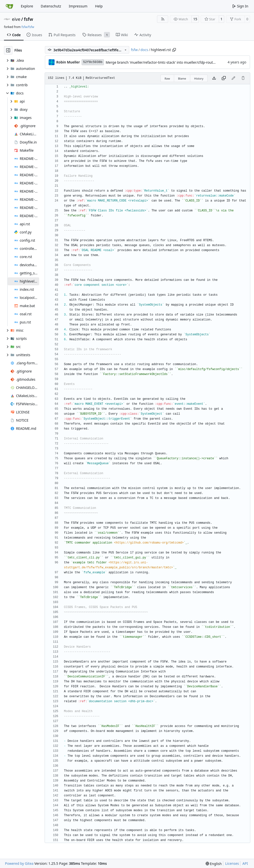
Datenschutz (51, 6)
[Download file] (214, 78)
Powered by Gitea (19, 863)
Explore (27, 6)
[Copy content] (224, 78)
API (245, 863)
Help (99, 6)
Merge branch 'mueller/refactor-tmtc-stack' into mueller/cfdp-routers (162, 62)
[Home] (9, 6)
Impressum (78, 6)
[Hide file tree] (8, 50)
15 (195, 19)
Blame (182, 78)
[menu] (214, 864)
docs (144, 50)
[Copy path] (174, 50)
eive (16, 19)
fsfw (28, 19)
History (199, 78)
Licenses (232, 863)
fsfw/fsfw (28, 27)
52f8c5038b (93, 62)
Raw (167, 78)
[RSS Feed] (163, 19)
